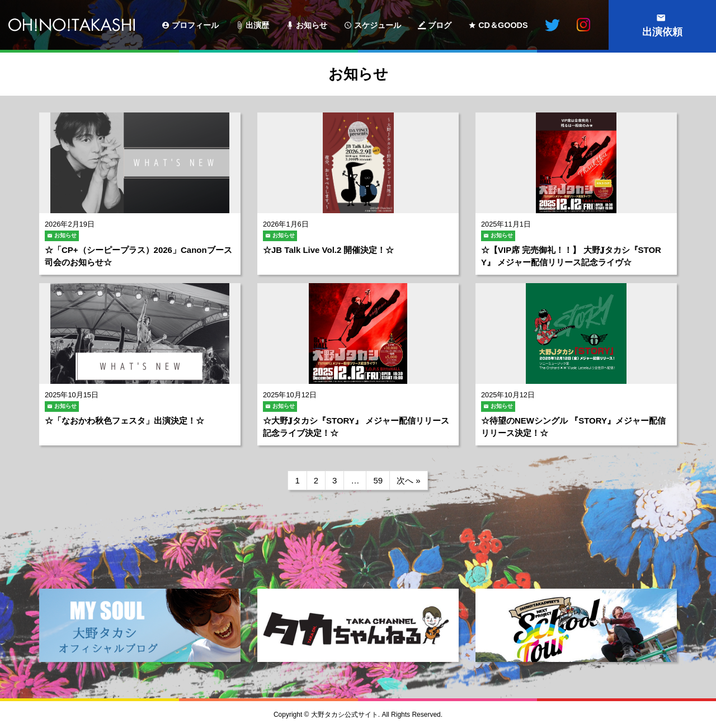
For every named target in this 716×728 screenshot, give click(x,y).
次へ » (409, 480)
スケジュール (378, 25)
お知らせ (312, 25)
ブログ (440, 25)
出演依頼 (662, 32)
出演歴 (257, 25)
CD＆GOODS (503, 25)
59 (378, 480)
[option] (140, 629)
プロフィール (195, 25)
